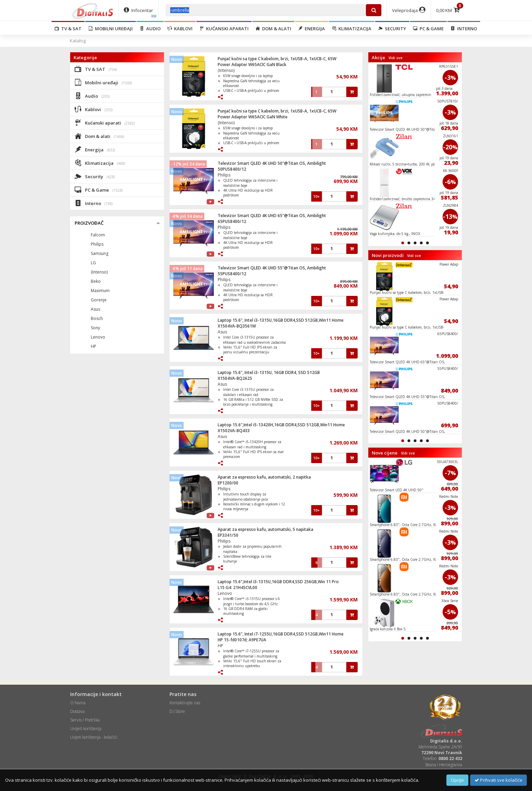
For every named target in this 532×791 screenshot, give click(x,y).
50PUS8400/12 (232, 169)
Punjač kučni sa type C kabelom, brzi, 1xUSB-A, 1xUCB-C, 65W (277, 59)
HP (220, 646)
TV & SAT (68, 29)
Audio (150, 29)
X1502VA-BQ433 (234, 431)
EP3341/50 (228, 535)
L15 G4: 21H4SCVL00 (237, 587)
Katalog (78, 41)
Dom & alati (273, 29)
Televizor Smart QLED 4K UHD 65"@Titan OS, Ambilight (272, 216)
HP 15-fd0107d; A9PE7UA (242, 640)
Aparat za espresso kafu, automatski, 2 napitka (264, 477)
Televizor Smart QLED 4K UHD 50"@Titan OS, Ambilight (272, 163)
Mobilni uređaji (111, 29)
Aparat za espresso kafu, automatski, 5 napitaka (265, 529)
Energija (312, 29)
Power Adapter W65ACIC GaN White (253, 117)
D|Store (177, 711)
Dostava (77, 711)
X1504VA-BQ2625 (235, 378)
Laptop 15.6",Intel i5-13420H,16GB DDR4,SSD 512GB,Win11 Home (281, 425)
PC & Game (428, 29)
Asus (222, 332)
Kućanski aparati (224, 29)
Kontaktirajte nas (185, 703)
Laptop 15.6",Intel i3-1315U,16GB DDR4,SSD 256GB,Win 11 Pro (278, 582)
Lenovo (225, 593)
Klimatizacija (352, 29)
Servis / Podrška (85, 720)
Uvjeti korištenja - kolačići (94, 737)
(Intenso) (226, 70)
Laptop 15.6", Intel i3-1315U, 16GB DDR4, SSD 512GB (269, 372)
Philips (224, 175)
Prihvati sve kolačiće (498, 780)
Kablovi (180, 29)
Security (392, 29)
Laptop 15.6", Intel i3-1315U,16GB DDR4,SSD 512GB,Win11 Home (281, 320)
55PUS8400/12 (232, 274)
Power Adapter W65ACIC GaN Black (252, 65)
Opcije (457, 780)
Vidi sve (395, 58)
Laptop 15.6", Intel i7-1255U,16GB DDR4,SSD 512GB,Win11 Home (281, 634)
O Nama (78, 703)
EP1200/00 (228, 483)
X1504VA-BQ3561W (237, 326)
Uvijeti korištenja (86, 729)
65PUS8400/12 (232, 221)
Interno (464, 29)
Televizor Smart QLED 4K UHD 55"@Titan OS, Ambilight (272, 268)
